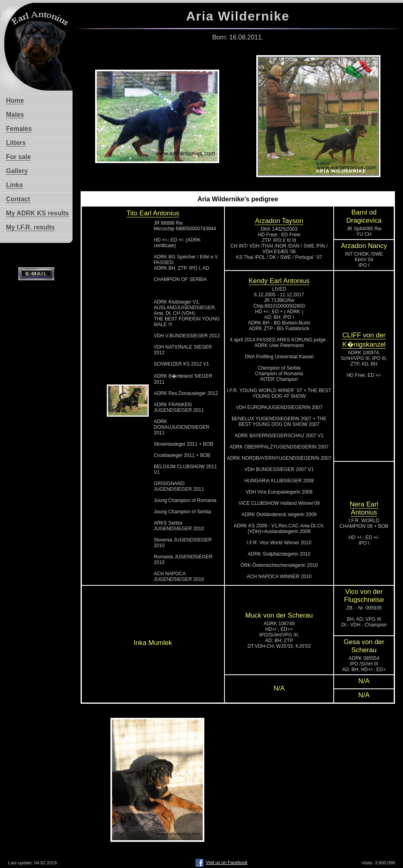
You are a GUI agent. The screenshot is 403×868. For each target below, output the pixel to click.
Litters (16, 143)
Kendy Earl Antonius (279, 281)
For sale (18, 157)
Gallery (17, 171)
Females (19, 129)
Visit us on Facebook (221, 862)
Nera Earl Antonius (364, 508)
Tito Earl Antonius (153, 213)
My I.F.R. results (30, 227)
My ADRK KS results (37, 213)
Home (15, 100)
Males (15, 115)
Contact (18, 199)
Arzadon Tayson (279, 221)
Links (15, 185)
